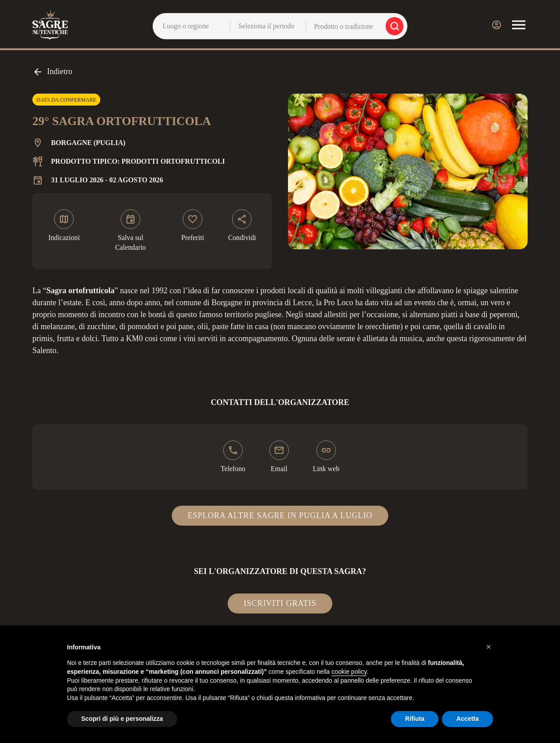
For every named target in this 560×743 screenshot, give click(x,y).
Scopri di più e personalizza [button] (122, 719)
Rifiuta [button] (415, 719)
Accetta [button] (467, 719)
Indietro (52, 72)
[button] (489, 647)
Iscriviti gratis (280, 603)
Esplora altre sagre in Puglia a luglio (280, 515)
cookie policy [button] (349, 672)
